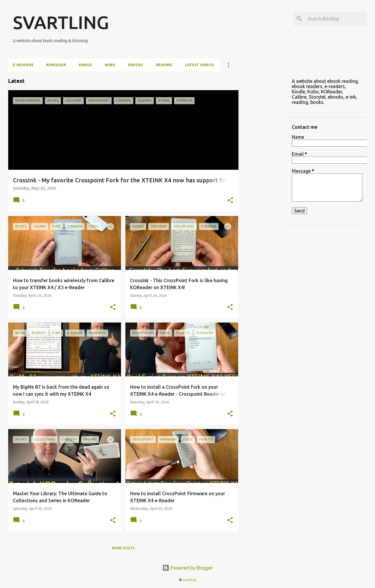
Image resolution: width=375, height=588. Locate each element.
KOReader (56, 65)
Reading (164, 65)
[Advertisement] (262, 159)
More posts (123, 548)
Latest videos (200, 65)
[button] (230, 201)
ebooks (135, 65)
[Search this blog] (336, 19)
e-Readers (23, 65)
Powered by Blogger (187, 568)
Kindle (85, 65)
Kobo (110, 65)
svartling (190, 580)
